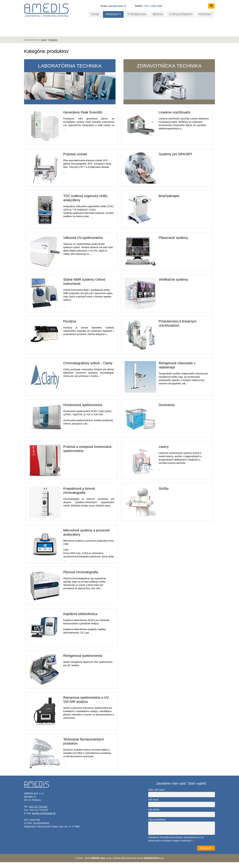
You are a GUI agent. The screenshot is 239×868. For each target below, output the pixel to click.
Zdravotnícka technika (169, 81)
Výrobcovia (137, 14)
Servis (158, 14)
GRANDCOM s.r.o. (154, 864)
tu (193, 846)
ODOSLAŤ (206, 854)
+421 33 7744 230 (38, 812)
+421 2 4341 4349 (153, 6)
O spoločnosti (181, 14)
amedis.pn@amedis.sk (44, 819)
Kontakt (205, 14)
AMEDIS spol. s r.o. (101, 864)
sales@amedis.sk (117, 6)
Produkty (113, 14)
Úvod (95, 14)
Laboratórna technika (70, 81)
